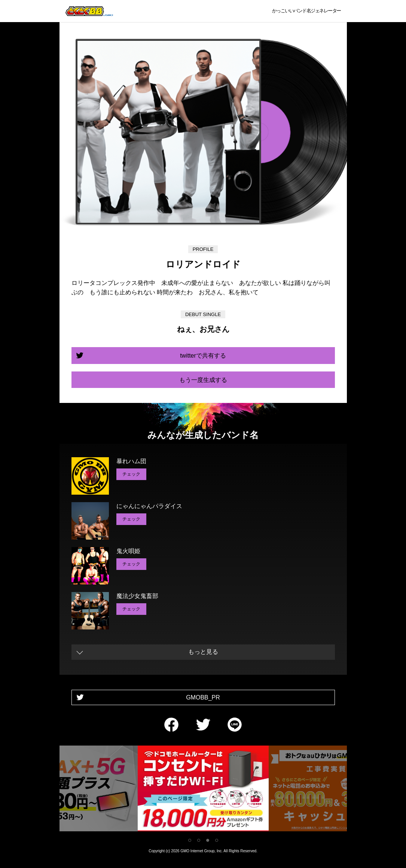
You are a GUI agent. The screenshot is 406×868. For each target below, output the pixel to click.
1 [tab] (190, 840)
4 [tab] (217, 840)
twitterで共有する (203, 356)
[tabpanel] (203, 790)
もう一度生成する (203, 380)
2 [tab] (199, 840)
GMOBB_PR (203, 697)
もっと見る (203, 652)
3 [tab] (208, 840)
